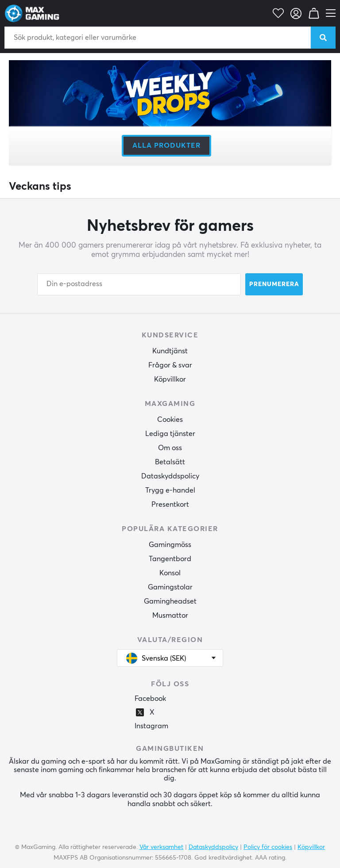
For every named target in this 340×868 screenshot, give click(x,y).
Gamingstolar (170, 587)
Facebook (150, 699)
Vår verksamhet (161, 847)
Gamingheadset (170, 601)
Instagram (151, 726)
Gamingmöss (170, 545)
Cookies (170, 420)
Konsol (170, 573)
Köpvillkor (170, 379)
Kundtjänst (170, 351)
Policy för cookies (268, 847)
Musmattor (170, 616)
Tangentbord (170, 559)
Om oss (170, 448)
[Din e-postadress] (139, 284)
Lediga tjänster (170, 434)
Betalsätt (170, 462)
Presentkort (170, 505)
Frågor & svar (170, 365)
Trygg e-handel (170, 490)
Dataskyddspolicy (170, 476)
